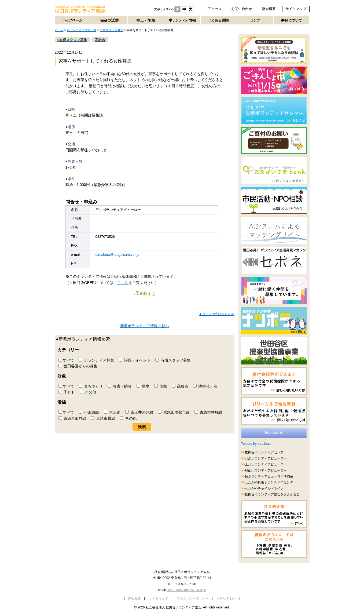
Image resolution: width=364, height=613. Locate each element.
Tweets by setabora (256, 444)
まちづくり (91, 386)
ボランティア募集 (96, 360)
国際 (161, 386)
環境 (143, 386)
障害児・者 (205, 386)
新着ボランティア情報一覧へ (145, 326)
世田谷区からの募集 (78, 366)
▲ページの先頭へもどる (217, 314)
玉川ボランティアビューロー (266, 464)
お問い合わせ (242, 9)
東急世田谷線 (72, 418)
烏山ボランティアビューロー (266, 470)
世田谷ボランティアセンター (266, 452)
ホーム (59, 30)
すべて (66, 360)
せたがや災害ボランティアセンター (271, 482)
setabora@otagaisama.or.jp (186, 590)
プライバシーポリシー (193, 599)
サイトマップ (296, 9)
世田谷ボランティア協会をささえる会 (272, 494)
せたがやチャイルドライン (264, 488)
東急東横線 (103, 418)
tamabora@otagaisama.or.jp (117, 255)
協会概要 (269, 9)
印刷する (145, 294)
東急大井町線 (208, 412)
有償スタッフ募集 (112, 30)
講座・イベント (135, 360)
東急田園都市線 (174, 412)
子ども (67, 392)
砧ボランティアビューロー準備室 (269, 476)
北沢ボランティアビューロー (266, 458)
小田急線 (89, 412)
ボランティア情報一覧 (82, 30)
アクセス (215, 9)
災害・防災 (120, 386)
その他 (88, 392)
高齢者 (180, 386)
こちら (123, 283)
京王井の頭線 (139, 412)
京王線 (112, 412)
